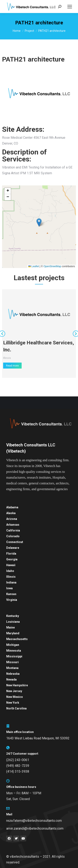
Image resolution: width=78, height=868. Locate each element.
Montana (12, 668)
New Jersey (14, 691)
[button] (39, 222)
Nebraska (13, 674)
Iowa (9, 588)
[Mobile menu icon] (70, 7)
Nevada (11, 679)
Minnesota (14, 651)
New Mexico (15, 697)
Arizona (12, 519)
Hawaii (11, 565)
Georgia (12, 559)
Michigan (13, 645)
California (13, 530)
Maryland (13, 633)
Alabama (12, 507)
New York (13, 703)
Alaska (11, 513)
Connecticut (15, 542)
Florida (11, 554)
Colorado (13, 536)
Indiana (11, 582)
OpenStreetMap (52, 266)
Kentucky (13, 616)
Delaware (13, 548)
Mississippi (14, 656)
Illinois (7, 358)
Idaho (10, 571)
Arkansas (13, 525)
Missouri (12, 662)
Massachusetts (17, 639)
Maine (11, 627)
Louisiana (13, 622)
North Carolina (16, 708)
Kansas (11, 594)
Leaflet (34, 266)
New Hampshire (17, 685)
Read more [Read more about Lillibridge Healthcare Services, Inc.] (12, 366)
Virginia (12, 600)
